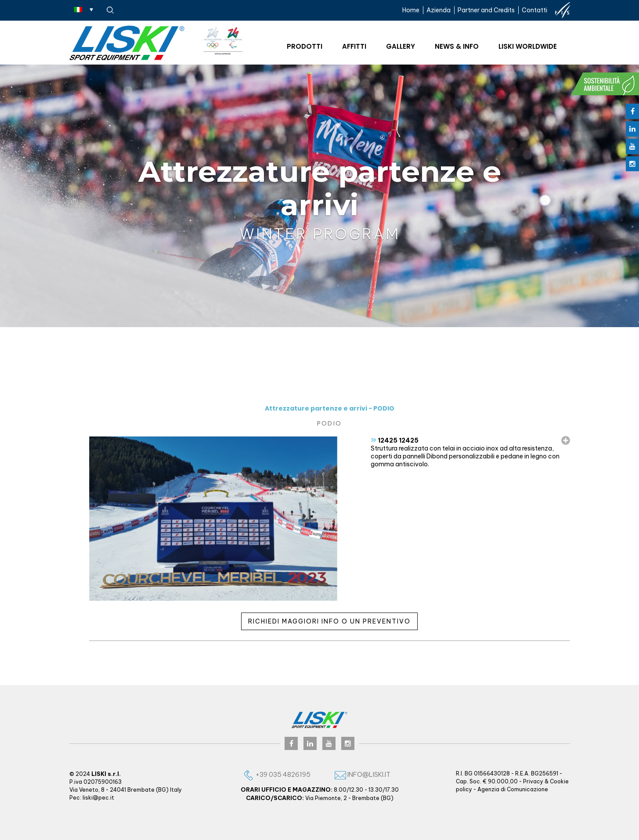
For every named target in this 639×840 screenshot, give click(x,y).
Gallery (401, 46)
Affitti (354, 46)
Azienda (439, 10)
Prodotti (305, 46)
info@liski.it (363, 774)
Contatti (534, 10)
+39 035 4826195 (277, 774)
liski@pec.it (98, 798)
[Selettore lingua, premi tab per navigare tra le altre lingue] (84, 9)
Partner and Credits (486, 10)
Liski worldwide (528, 46)
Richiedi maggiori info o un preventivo (329, 621)
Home (411, 10)
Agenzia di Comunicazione (513, 789)
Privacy (533, 781)
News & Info (457, 46)
